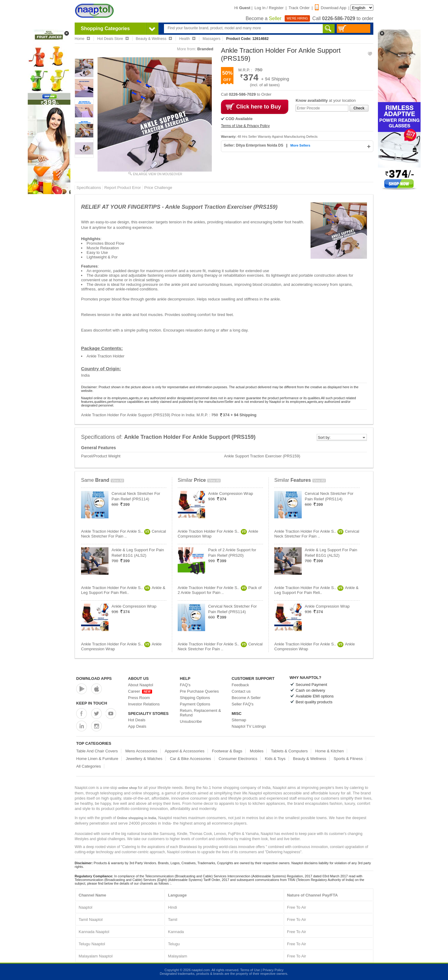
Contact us (241, 691)
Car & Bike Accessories (190, 759)
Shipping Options (195, 698)
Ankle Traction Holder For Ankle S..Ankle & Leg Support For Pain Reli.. (123, 590)
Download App (331, 8)
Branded (205, 49)
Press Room (139, 698)
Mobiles (257, 751)
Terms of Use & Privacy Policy (245, 126)
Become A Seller (246, 698)
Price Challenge (158, 188)
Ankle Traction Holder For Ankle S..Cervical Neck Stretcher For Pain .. (124, 534)
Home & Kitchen (329, 751)
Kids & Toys (275, 759)
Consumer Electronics (238, 759)
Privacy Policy (273, 970)
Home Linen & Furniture (97, 759)
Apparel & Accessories (185, 751)
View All (117, 481)
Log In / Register (269, 8)
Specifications (89, 188)
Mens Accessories (141, 751)
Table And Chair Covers (97, 751)
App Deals (137, 726)
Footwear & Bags (227, 751)
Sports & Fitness (348, 759)
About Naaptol (140, 685)
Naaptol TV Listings (249, 726)
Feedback (240, 685)
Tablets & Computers (289, 751)
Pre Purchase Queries (199, 691)
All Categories (89, 766)
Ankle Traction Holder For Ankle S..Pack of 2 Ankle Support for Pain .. (220, 590)
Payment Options (195, 704)
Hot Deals (137, 720)
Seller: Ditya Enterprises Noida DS (254, 145)
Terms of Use (250, 970)
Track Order (299, 8)
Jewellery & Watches (144, 759)
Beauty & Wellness (309, 759)
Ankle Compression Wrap (134, 606)
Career (140, 691)
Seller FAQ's (243, 704)
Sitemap (239, 720)
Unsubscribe (191, 721)
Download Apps (94, 678)
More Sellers (300, 145)
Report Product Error (123, 188)
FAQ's (185, 685)
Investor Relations (144, 704)
